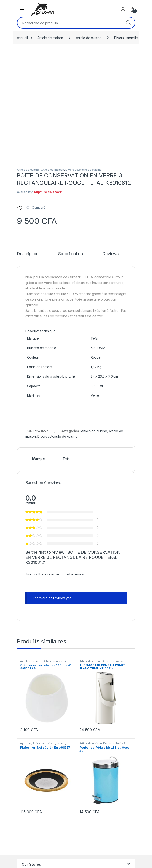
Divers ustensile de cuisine (83, 63)
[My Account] (123, 9)
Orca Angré (30, 789)
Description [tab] (28, 147)
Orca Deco (30, 767)
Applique (26, 636)
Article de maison (50, 38)
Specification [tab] (71, 147)
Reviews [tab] (111, 147)
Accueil (22, 38)
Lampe (61, 636)
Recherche (128, 23)
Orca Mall (29, 774)
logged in (52, 467)
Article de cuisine (89, 38)
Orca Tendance (33, 782)
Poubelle (109, 636)
